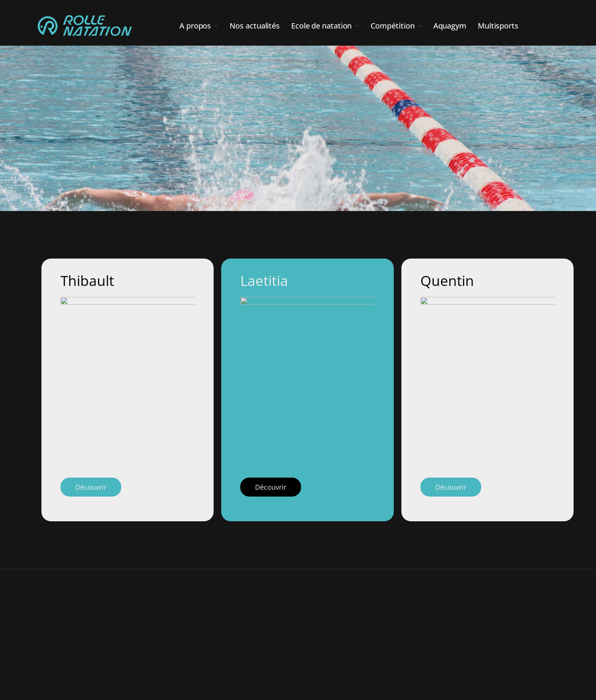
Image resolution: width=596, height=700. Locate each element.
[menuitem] (204, 26)
